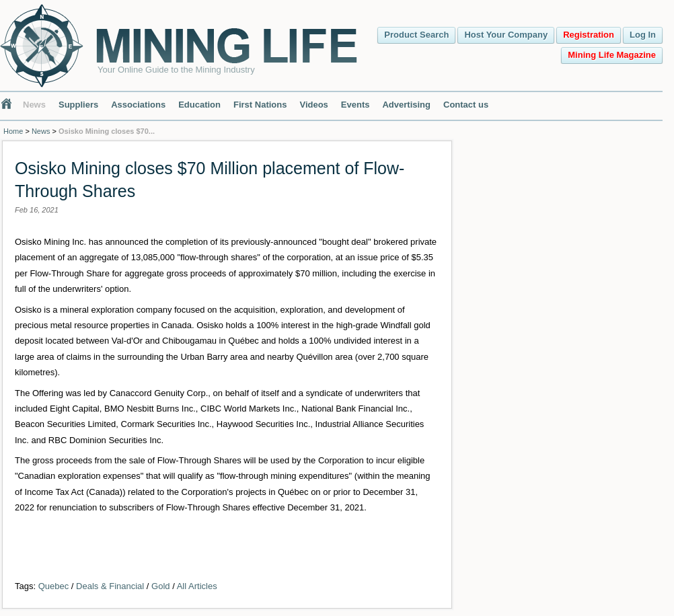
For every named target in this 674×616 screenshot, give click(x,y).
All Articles (197, 586)
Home (13, 131)
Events (355, 105)
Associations (138, 105)
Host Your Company (506, 35)
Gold (160, 586)
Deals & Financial (110, 586)
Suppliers (78, 105)
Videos (313, 105)
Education (199, 105)
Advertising (406, 105)
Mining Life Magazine (612, 55)
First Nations (260, 105)
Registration (589, 35)
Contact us (466, 105)
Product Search (416, 35)
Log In (643, 35)
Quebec (54, 586)
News (34, 105)
